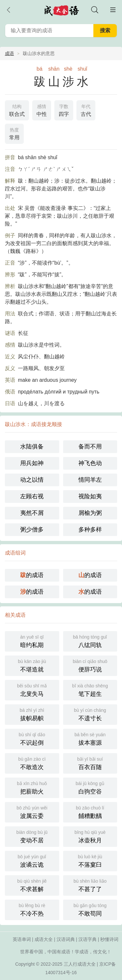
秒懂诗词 (109, 939)
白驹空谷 (90, 787)
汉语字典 (88, 939)
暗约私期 (32, 641)
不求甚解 (32, 885)
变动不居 (32, 836)
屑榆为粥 (90, 513)
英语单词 (22, 939)
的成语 (32, 575)
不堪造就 (32, 665)
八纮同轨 (90, 641)
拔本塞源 (90, 738)
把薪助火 (32, 787)
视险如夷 (90, 496)
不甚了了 (90, 885)
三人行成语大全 (80, 964)
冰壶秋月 (90, 836)
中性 (42, 110)
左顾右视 (32, 496)
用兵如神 (32, 463)
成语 (9, 53)
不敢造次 (32, 763)
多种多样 (90, 530)
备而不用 (90, 447)
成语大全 (44, 939)
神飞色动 (90, 463)
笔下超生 (90, 690)
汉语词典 (66, 939)
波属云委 (32, 812)
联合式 (17, 110)
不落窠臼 (90, 860)
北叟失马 (32, 690)
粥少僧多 (32, 530)
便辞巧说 (90, 665)
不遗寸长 (90, 714)
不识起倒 (32, 738)
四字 (64, 110)
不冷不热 (32, 909)
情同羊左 (90, 480)
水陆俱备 (32, 447)
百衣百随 (90, 763)
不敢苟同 (90, 909)
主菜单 (113, 10)
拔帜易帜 (32, 714)
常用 (14, 133)
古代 (86, 110)
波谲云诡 (32, 860)
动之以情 (32, 480)
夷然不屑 (32, 513)
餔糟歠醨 (90, 812)
